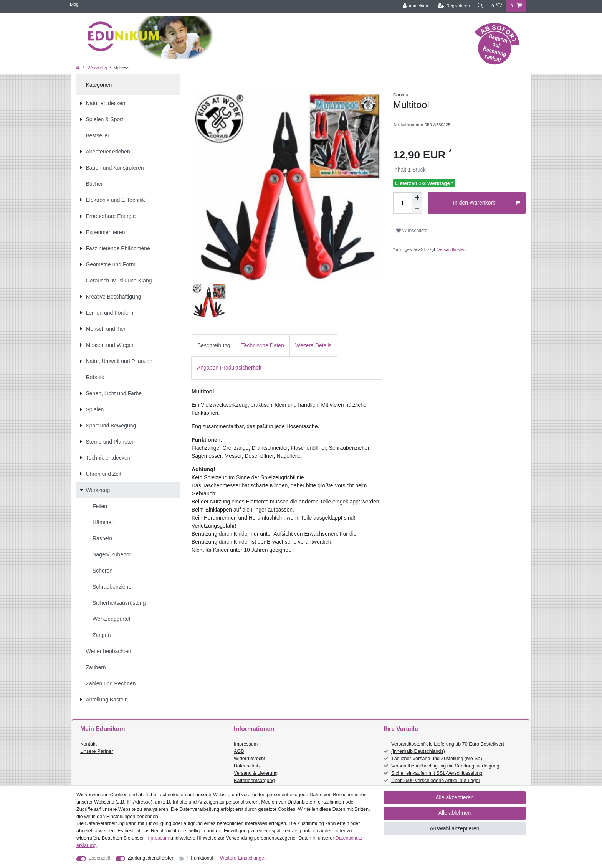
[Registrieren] (452, 6)
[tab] (214, 346)
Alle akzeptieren (455, 797)
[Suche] (480, 6)
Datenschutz (247, 766)
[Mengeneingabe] (402, 203)
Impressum (246, 744)
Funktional (202, 858)
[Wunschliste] (497, 6)
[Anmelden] (413, 6)
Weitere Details (313, 345)
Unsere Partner (97, 751)
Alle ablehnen (455, 813)
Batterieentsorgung (254, 781)
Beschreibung (214, 345)
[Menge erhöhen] (417, 198)
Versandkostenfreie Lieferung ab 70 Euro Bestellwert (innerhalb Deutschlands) (448, 748)
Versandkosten (451, 249)
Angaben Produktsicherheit (229, 368)
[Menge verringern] (417, 208)
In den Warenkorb (486, 203)
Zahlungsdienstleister (151, 858)
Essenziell (100, 858)
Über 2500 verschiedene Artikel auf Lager (436, 781)
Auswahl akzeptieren (454, 828)
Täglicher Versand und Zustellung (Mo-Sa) (437, 759)
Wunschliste (412, 231)
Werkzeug (97, 68)
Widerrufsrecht (250, 759)
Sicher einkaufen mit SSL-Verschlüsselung (437, 773)
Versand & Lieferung (256, 773)
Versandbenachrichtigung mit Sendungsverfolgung (445, 766)
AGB (239, 751)
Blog (74, 4)
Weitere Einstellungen (243, 858)
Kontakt (88, 744)
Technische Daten (263, 345)
